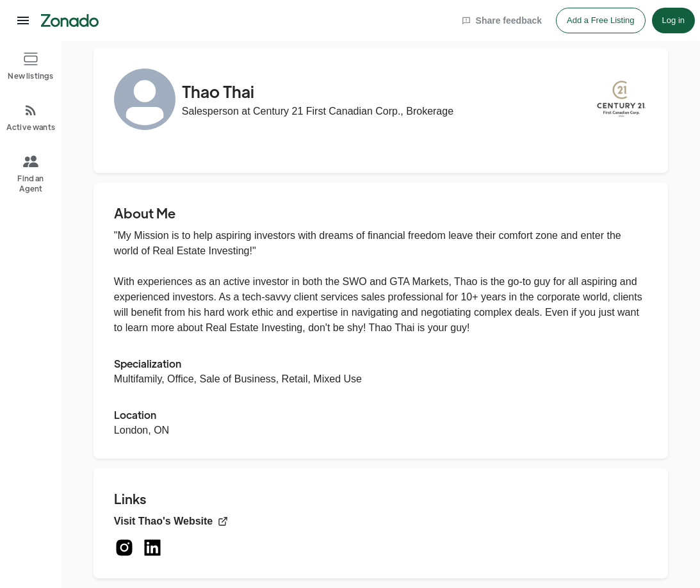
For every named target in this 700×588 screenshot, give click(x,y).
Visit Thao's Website (171, 521)
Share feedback (502, 20)
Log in (673, 20)
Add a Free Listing (601, 20)
